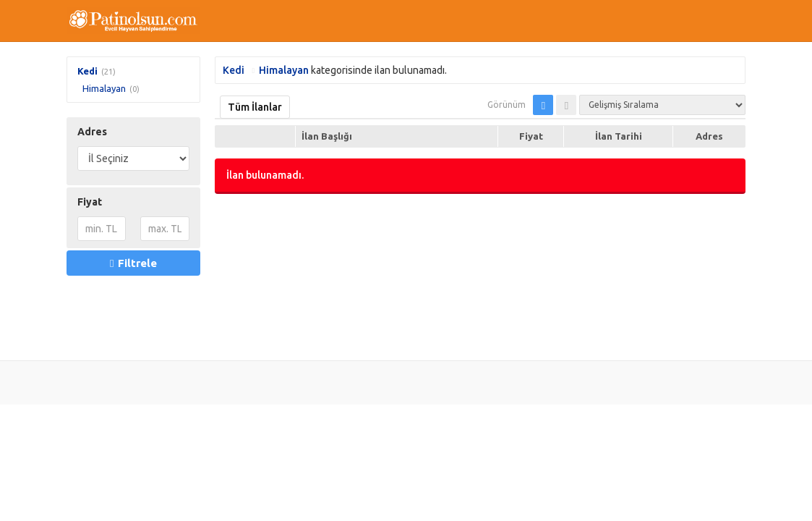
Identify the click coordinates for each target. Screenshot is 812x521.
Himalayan (104, 88)
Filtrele (133, 263)
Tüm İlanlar (255, 107)
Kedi (87, 71)
